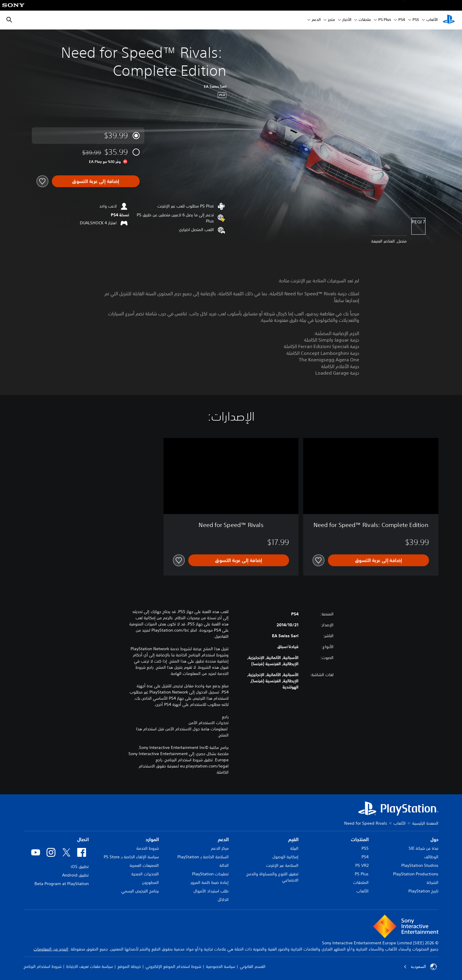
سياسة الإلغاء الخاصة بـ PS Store (131, 857)
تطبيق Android (75, 875)
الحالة (224, 865)
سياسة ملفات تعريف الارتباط (90, 966)
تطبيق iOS (80, 867)
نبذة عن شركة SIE (424, 848)
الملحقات (361, 882)
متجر (331, 20)
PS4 (402, 20)
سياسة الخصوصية (221, 966)
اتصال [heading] (83, 839)
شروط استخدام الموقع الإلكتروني (173, 966)
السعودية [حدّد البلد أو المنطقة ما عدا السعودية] (420, 967)
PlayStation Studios (420, 865)
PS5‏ (416, 20)
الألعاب (432, 20)
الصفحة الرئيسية (425, 823)
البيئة (294, 848)
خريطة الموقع (129, 966)
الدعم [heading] (223, 839)
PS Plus (385, 20)
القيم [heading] (293, 839)
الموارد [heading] (152, 839)
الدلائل (223, 900)
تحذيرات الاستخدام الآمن (209, 723)
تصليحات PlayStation (210, 874)
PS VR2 (362, 865)
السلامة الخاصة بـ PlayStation (203, 857)
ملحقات (365, 20)
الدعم (316, 20)
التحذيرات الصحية (145, 874)
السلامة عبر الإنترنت (282, 865)
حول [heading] (434, 839)
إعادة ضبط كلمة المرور (210, 882)
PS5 (365, 848)
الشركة (433, 882)
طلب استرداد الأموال (211, 891)
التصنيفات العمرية (144, 865)
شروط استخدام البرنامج (43, 966)
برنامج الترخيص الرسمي (140, 891)
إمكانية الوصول (286, 857)
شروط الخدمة (148, 848)
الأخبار (347, 20)
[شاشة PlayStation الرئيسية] (449, 20)
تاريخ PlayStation (423, 891)
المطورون (150, 882)
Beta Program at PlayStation (62, 884)
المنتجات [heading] (360, 839)
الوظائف (431, 857)
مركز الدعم (220, 848)
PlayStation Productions (416, 874)
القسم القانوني (253, 966)
